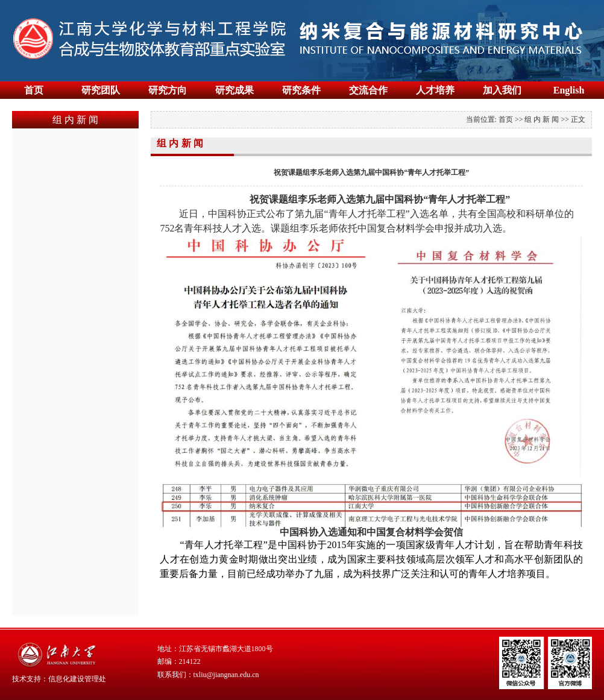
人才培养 (435, 90)
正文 (578, 119)
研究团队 (101, 90)
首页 (34, 90)
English (569, 90)
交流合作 (368, 90)
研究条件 (301, 90)
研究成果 (234, 90)
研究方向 (168, 90)
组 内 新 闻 (542, 119)
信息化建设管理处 (77, 679)
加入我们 (502, 90)
